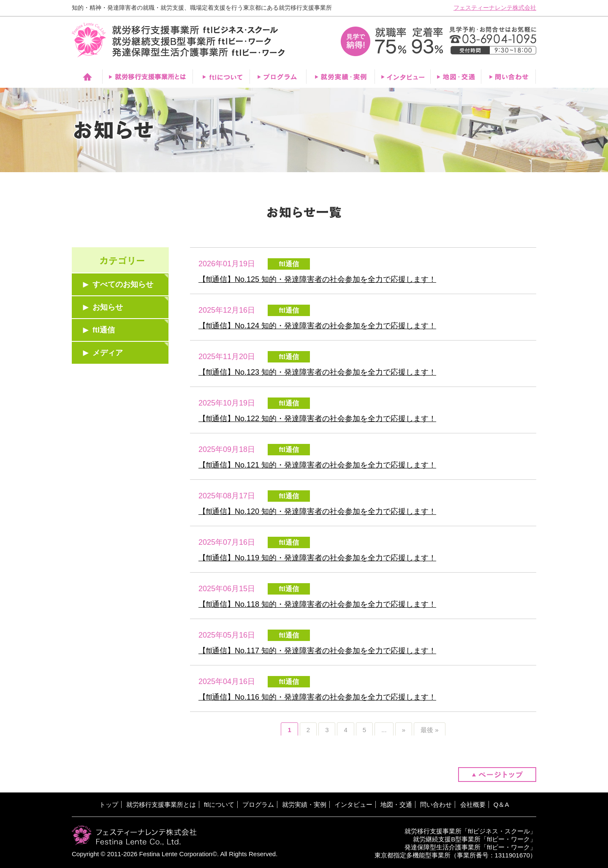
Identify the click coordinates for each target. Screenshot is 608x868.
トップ (109, 804)
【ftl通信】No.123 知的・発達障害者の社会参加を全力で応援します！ (317, 372)
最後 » (430, 730)
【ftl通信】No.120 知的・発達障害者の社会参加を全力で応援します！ (317, 511)
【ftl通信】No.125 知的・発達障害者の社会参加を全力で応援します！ (317, 279)
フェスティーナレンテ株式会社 (495, 8)
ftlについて (219, 804)
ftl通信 (104, 330)
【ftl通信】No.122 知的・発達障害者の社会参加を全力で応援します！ (317, 419)
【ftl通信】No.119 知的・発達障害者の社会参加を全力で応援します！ (317, 558)
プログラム (258, 804)
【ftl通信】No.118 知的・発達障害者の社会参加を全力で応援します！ (317, 604)
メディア (108, 353)
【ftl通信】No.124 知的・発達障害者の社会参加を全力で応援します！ (317, 326)
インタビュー (353, 804)
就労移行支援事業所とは (161, 804)
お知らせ (108, 307)
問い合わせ (436, 804)
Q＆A (501, 804)
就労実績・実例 (304, 804)
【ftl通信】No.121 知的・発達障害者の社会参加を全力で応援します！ (317, 465)
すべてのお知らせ (123, 284)
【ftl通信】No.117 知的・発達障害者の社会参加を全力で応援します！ (317, 651)
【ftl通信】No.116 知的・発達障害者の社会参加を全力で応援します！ (317, 697)
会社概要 (473, 804)
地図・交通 (396, 804)
